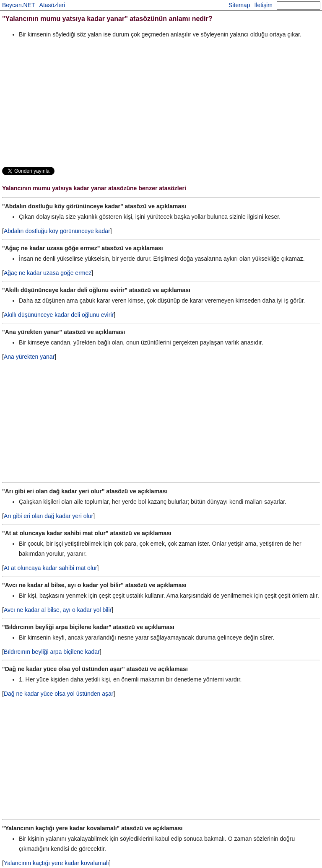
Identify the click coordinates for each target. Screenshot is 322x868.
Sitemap (239, 5)
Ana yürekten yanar (29, 357)
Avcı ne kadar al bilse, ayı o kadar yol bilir (58, 610)
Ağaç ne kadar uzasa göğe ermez (48, 273)
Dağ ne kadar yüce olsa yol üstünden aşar (59, 694)
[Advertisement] (161, 102)
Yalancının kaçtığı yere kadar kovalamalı (56, 863)
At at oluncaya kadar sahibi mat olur (51, 568)
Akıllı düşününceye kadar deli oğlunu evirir (59, 315)
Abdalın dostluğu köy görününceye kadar (57, 231)
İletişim (263, 5)
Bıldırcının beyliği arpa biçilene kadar (52, 652)
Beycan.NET (19, 5)
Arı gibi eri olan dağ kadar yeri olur (48, 516)
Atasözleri (52, 5)
